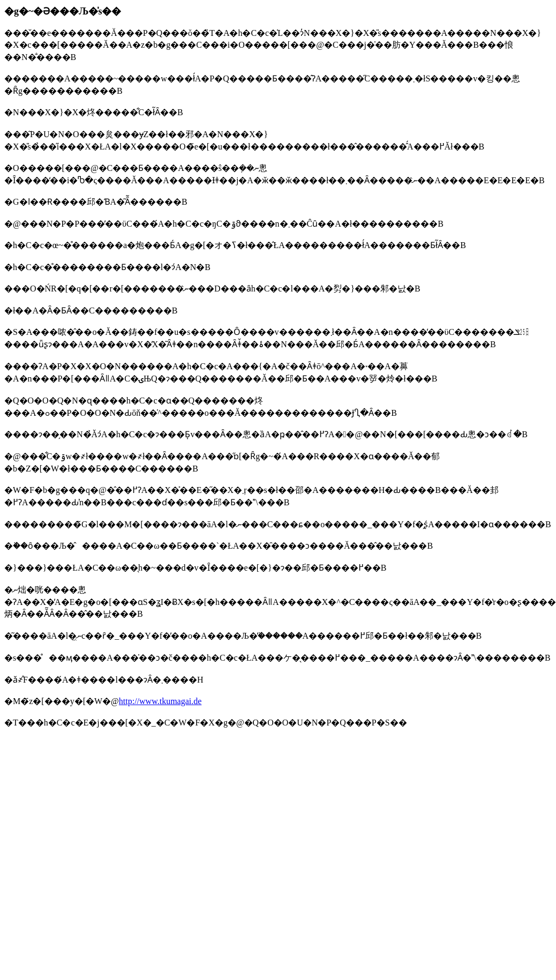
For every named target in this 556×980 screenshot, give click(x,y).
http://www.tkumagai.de (160, 701)
